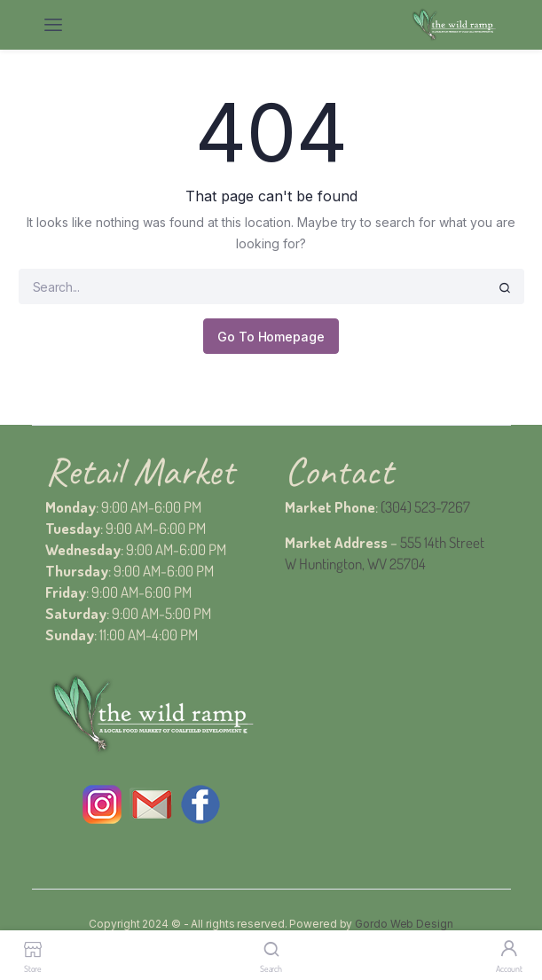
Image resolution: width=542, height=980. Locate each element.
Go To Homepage (271, 337)
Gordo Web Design (404, 924)
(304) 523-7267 (425, 507)
